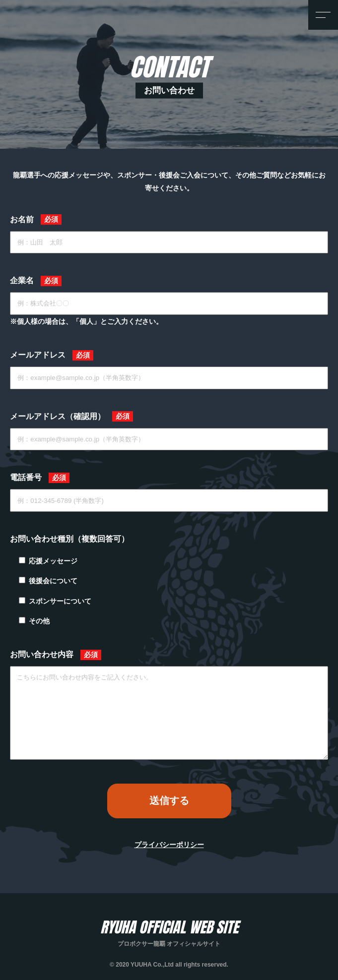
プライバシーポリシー (169, 845)
